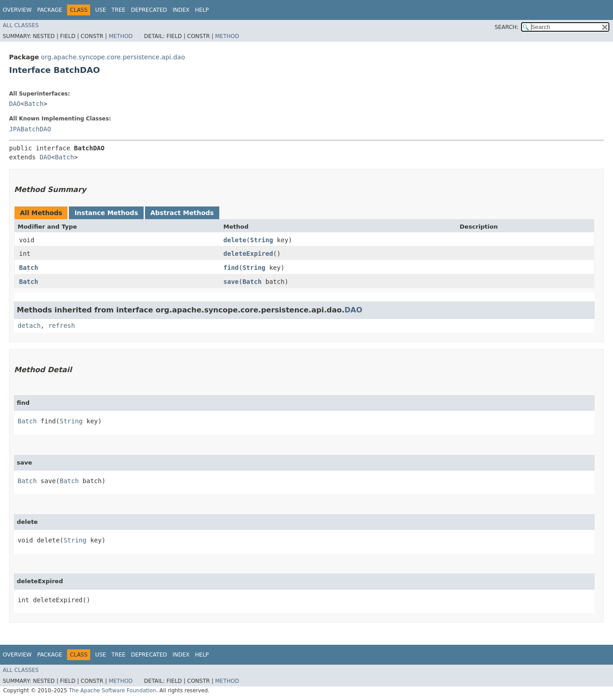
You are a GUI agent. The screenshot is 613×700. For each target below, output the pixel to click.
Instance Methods (106, 213)
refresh (61, 326)
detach (29, 326)
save (231, 282)
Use (101, 10)
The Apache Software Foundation (113, 690)
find (231, 268)
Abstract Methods (182, 213)
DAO (15, 104)
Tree (118, 10)
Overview (17, 10)
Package (50, 10)
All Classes (21, 25)
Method (121, 36)
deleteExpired (248, 254)
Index (181, 10)
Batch (34, 104)
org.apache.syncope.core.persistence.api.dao (113, 57)
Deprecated (149, 10)
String (262, 240)
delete (235, 240)
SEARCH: (507, 27)
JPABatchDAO (30, 129)
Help (202, 10)
